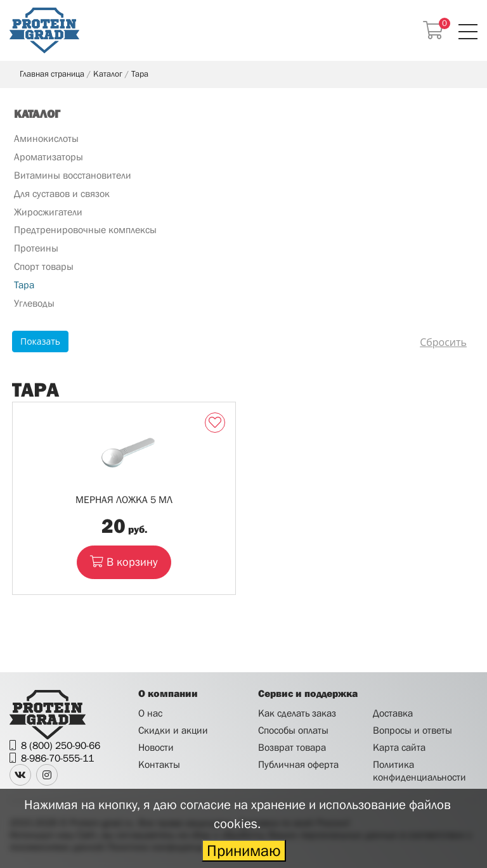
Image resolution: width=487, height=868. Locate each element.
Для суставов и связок (62, 193)
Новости (156, 747)
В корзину (124, 562)
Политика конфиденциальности (419, 770)
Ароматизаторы (49, 156)
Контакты (159, 764)
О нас (150, 713)
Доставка (393, 713)
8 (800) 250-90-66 (61, 745)
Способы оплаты (293, 730)
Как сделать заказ (297, 713)
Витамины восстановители (73, 175)
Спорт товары (44, 266)
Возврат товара (292, 747)
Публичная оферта (298, 764)
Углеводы (34, 303)
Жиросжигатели (48, 212)
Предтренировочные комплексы (85, 229)
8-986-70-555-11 (57, 758)
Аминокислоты (46, 138)
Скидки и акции (173, 730)
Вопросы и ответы (412, 730)
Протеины (36, 248)
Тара (24, 284)
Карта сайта (399, 747)
